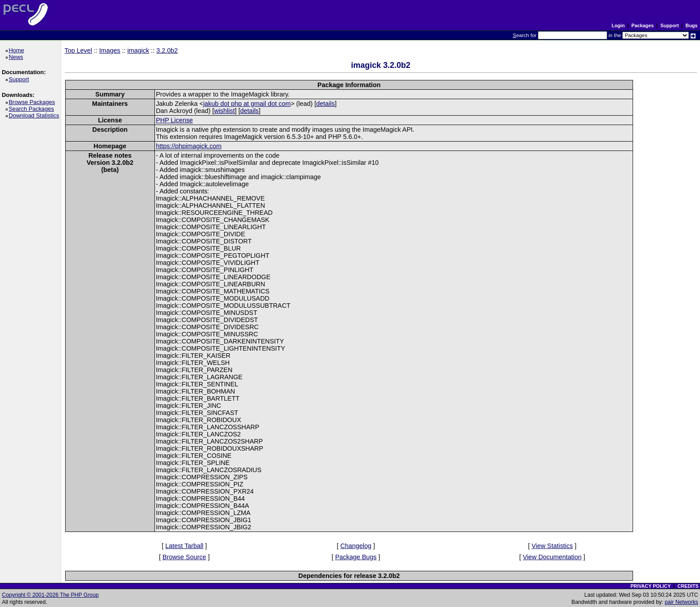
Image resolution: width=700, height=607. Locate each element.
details (325, 104)
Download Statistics (35, 115)
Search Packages (33, 109)
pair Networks (681, 602)
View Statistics (552, 546)
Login (618, 25)
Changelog (356, 546)
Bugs (692, 25)
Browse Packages (33, 102)
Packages (642, 25)
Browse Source (184, 557)
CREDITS (688, 586)
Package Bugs (356, 557)
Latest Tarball (184, 546)
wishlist (225, 111)
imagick (138, 50)
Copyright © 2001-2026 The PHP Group (50, 595)
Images (110, 50)
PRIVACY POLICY (650, 586)
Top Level (79, 50)
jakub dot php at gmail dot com (247, 104)
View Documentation (552, 557)
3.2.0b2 (167, 50)
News (17, 57)
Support (669, 25)
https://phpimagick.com (189, 146)
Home (18, 50)
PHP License (174, 120)
